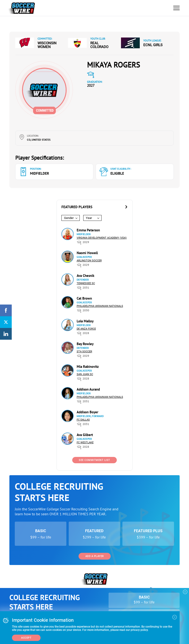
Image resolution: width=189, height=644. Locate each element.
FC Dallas (83, 420)
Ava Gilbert (85, 435)
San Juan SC (85, 374)
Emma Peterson (88, 230)
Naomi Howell (87, 253)
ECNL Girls (153, 45)
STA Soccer (84, 352)
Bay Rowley (85, 344)
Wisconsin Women (47, 45)
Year (89, 218)
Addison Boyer (87, 412)
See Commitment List (94, 460)
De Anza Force (86, 329)
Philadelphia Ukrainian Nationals (100, 306)
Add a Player (95, 556)
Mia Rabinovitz (88, 367)
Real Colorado (99, 45)
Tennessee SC (86, 283)
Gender (69, 218)
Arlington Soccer (89, 261)
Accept (26, 638)
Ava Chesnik (85, 276)
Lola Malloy (85, 321)
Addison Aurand (88, 389)
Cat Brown (84, 298)
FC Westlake (85, 443)
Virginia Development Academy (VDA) (102, 238)
